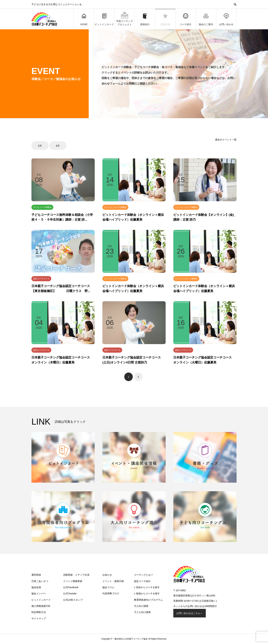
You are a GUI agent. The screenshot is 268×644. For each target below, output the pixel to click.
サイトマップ (39, 618)
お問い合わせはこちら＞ (190, 613)
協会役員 (36, 587)
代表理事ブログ (111, 593)
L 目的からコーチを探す (147, 587)
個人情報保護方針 (41, 606)
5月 (40, 146)
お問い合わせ (226, 19)
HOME (84, 19)
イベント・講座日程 (113, 581)
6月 (58, 146)
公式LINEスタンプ (73, 600)
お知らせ (107, 575)
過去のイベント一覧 (226, 140)
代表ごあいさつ (40, 581)
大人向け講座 (141, 606)
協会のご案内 (206, 19)
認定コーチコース (41, 279)
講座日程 (165, 19)
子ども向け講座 (142, 612)
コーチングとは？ (144, 575)
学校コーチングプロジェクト (125, 19)
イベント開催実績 (73, 581)
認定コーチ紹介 (142, 581)
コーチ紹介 (186, 19)
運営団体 (36, 575)
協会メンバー (39, 593)
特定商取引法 (39, 612)
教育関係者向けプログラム (148, 600)
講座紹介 (145, 19)
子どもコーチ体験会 (42, 207)
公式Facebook (71, 587)
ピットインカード (104, 19)
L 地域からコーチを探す (147, 593)
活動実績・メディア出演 (76, 575)
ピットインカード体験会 (115, 207)
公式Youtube (70, 593)
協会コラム (108, 587)
